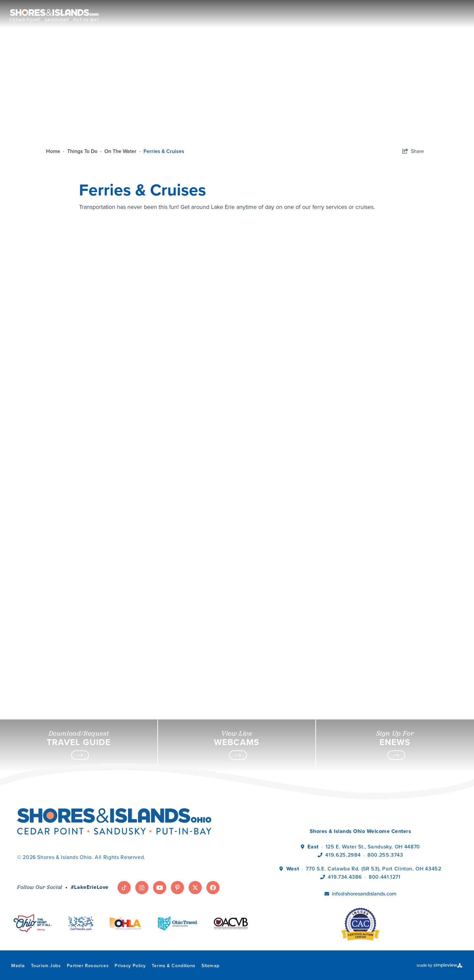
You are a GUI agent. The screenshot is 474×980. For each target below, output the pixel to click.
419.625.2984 (343, 855)
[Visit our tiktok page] (124, 888)
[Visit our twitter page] (195, 888)
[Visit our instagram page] (142, 888)
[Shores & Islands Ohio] (53, 12)
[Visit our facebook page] (213, 888)
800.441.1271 (385, 877)
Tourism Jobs (46, 966)
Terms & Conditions (174, 966)
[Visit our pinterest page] (177, 888)
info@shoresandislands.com (364, 894)
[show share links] (413, 151)
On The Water (123, 151)
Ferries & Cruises (165, 151)
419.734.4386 (345, 877)
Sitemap (211, 966)
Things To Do (85, 151)
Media (18, 966)
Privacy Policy (130, 966)
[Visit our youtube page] (160, 888)
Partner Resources (88, 966)
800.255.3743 (385, 855)
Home (56, 151)
